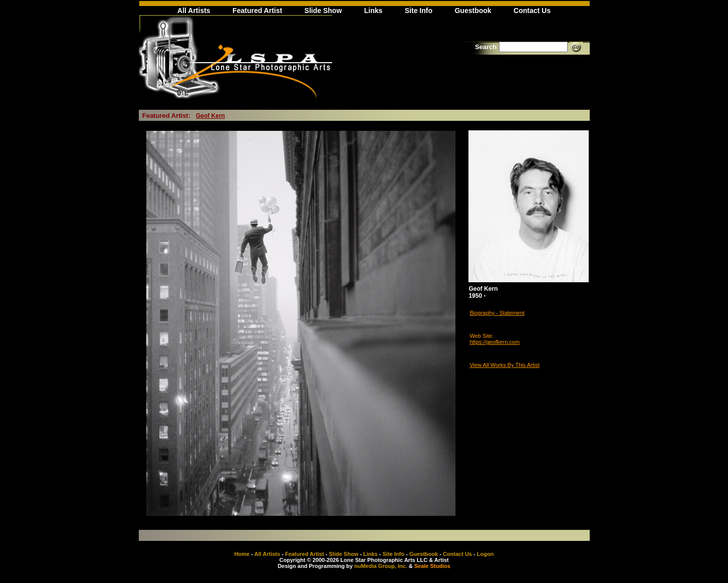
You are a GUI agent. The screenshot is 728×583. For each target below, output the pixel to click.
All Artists (194, 11)
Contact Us (532, 11)
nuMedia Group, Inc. (381, 566)
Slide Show (323, 11)
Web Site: (481, 336)
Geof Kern (210, 116)
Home (242, 554)
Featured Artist (257, 11)
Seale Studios (432, 566)
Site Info (419, 11)
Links (374, 11)
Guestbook (473, 11)
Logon (486, 554)
